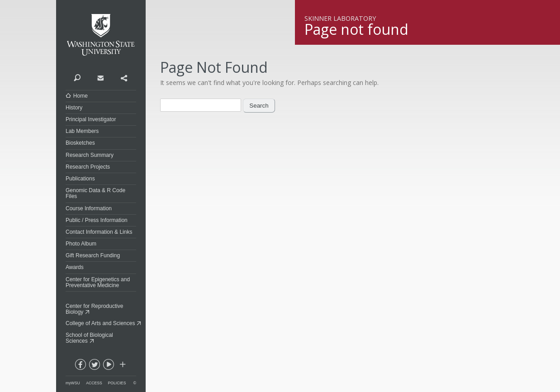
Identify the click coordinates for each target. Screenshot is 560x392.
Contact (100, 77)
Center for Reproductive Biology (94, 309)
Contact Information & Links (99, 232)
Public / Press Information (97, 220)
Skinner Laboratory (340, 18)
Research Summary (90, 155)
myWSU (73, 383)
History (74, 108)
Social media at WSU (122, 366)
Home (81, 96)
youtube (108, 366)
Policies (117, 383)
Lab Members (82, 131)
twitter (94, 366)
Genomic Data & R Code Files (95, 193)
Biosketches (80, 143)
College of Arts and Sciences (100, 323)
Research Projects (88, 167)
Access (94, 383)
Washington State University (101, 35)
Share (124, 77)
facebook (80, 366)
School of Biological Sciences (89, 338)
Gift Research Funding (93, 255)
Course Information (89, 208)
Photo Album (81, 244)
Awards (75, 267)
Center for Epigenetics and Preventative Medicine (98, 282)
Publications (80, 179)
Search (77, 77)
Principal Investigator (91, 119)
